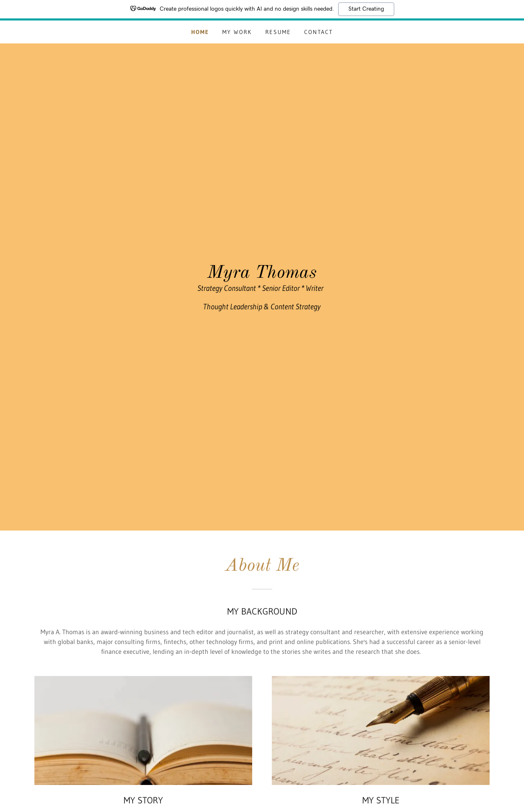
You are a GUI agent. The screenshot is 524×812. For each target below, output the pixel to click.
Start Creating (366, 9)
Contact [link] (318, 32)
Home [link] (200, 32)
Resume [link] (278, 32)
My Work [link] (237, 32)
